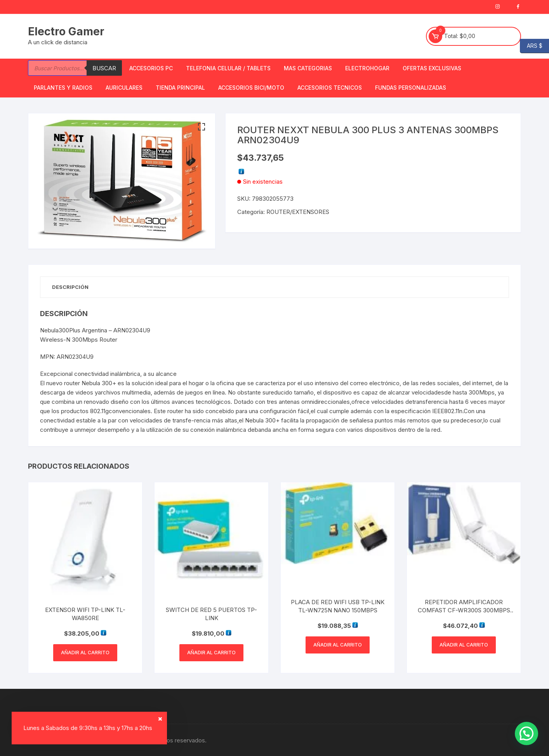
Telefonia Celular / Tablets (228, 68)
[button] (202, 127)
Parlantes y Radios (63, 88)
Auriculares (124, 88)
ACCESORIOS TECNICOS (330, 88)
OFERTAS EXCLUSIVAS (432, 68)
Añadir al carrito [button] (85, 653)
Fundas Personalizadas (411, 88)
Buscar (104, 68)
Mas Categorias (308, 68)
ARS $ (531, 46)
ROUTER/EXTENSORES (298, 212)
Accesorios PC (151, 68)
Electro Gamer (66, 31)
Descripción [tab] (70, 287)
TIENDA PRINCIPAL (180, 88)
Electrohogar (367, 68)
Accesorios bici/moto (251, 88)
